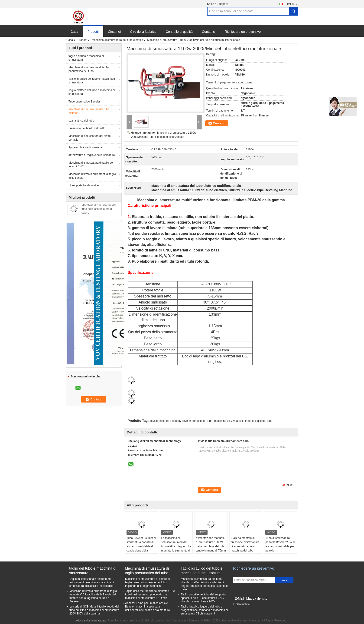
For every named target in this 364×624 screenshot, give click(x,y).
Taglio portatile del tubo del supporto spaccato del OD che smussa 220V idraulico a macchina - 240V (203, 598)
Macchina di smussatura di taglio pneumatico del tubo (89, 69)
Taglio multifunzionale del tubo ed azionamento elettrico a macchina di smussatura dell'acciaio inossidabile (92, 582)
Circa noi (114, 32)
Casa (74, 32)
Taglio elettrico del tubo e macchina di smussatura (92, 92)
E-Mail (239, 598)
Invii (284, 580)
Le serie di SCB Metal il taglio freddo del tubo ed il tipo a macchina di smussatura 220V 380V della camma (94, 610)
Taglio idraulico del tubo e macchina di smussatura (92, 81)
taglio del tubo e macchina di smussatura (86, 58)
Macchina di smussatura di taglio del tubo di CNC (91, 165)
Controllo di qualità (179, 32)
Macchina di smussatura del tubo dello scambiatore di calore (99, 209)
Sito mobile (241, 604)
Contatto (219, 123)
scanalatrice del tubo (81, 121)
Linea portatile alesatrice (84, 185)
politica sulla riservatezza (90, 621)
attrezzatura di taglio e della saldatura (92, 155)
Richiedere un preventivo (243, 32)
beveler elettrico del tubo (165, 421)
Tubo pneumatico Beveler (84, 102)
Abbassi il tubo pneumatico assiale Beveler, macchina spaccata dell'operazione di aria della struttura (147, 607)
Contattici (209, 32)
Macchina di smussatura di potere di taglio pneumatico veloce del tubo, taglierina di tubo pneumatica (147, 582)
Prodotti (93, 32)
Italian (293, 4)
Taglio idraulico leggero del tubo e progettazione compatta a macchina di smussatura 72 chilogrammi (204, 610)
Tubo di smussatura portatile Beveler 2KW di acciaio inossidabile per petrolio (280, 544)
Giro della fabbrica (143, 32)
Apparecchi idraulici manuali (86, 147)
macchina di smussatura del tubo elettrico (117, 40)
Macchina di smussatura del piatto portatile (89, 138)
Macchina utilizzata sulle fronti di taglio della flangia (92, 176)
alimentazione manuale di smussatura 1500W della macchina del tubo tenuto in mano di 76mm (211, 544)
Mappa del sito (257, 598)
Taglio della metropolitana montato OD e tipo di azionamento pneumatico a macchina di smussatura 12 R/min (150, 594)
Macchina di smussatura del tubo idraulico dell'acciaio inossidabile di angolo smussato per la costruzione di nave (204, 584)
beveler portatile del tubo (197, 421)
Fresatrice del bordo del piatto (87, 128)
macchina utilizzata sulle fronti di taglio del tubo (243, 421)
